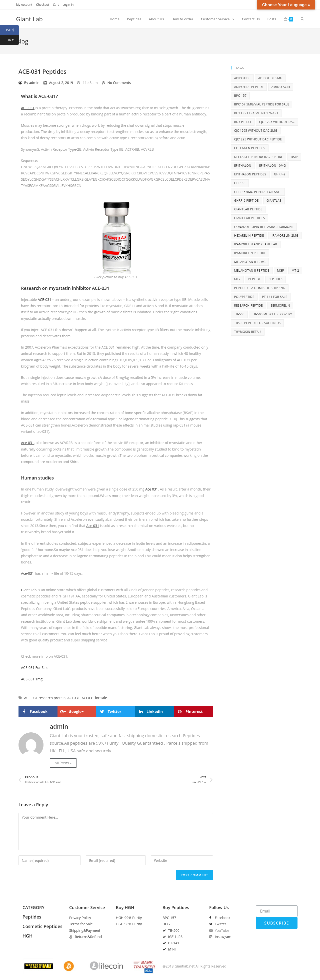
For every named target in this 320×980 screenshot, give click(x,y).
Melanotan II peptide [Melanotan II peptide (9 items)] (251, 270)
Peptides (32, 917)
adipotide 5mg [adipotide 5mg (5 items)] (270, 78)
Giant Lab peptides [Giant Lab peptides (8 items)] (249, 218)
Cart (56, 5)
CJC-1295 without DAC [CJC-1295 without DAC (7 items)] (277, 122)
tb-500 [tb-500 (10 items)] (239, 314)
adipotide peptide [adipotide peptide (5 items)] (249, 87)
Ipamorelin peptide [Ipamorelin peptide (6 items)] (250, 253)
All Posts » (63, 763)
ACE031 (74, 698)
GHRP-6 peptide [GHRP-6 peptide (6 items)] (246, 201)
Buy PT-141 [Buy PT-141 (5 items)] (243, 122)
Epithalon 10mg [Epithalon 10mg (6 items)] (272, 166)
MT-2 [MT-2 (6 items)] (295, 270)
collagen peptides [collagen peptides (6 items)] (249, 148)
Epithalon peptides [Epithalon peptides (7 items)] (250, 174)
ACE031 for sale (94, 698)
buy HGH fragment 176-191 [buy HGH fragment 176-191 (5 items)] (256, 113)
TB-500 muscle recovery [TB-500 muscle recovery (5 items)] (272, 314)
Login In (68, 5)
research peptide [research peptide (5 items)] (248, 305)
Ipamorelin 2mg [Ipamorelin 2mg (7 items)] (285, 236)
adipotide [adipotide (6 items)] (242, 78)
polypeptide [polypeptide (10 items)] (244, 297)
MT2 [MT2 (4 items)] (237, 279)
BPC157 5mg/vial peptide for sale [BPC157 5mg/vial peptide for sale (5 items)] (261, 104)
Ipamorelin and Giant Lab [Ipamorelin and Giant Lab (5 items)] (255, 244)
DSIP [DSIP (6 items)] (294, 157)
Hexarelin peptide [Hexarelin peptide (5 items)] (249, 236)
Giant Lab (29, 19)
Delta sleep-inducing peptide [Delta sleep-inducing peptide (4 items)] (258, 157)
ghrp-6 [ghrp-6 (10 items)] (240, 183)
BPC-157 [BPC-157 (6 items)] (240, 96)
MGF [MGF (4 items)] (280, 270)
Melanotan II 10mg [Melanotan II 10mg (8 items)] (250, 262)
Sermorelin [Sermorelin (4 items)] (280, 305)
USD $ (12, 30)
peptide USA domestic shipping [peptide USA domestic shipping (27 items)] (259, 288)
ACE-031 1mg (32, 679)
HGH (27, 936)
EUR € (12, 40)
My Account (24, 5)
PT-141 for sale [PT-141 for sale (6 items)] (275, 297)
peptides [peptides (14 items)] (275, 279)
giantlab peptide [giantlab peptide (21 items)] (248, 209)
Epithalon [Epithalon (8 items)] (243, 166)
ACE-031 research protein (45, 698)
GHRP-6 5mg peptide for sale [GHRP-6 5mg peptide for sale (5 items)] (258, 192)
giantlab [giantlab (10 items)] (274, 201)
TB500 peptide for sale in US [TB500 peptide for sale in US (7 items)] (257, 323)
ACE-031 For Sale (35, 668)
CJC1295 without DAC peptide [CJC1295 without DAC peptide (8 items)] (258, 139)
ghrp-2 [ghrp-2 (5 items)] (280, 174)
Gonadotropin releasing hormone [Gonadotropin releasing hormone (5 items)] (264, 227)
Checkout (43, 5)
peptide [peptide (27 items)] (254, 279)
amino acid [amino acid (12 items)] (281, 87)
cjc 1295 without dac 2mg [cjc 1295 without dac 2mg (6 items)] (256, 131)
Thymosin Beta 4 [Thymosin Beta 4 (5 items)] (248, 332)
